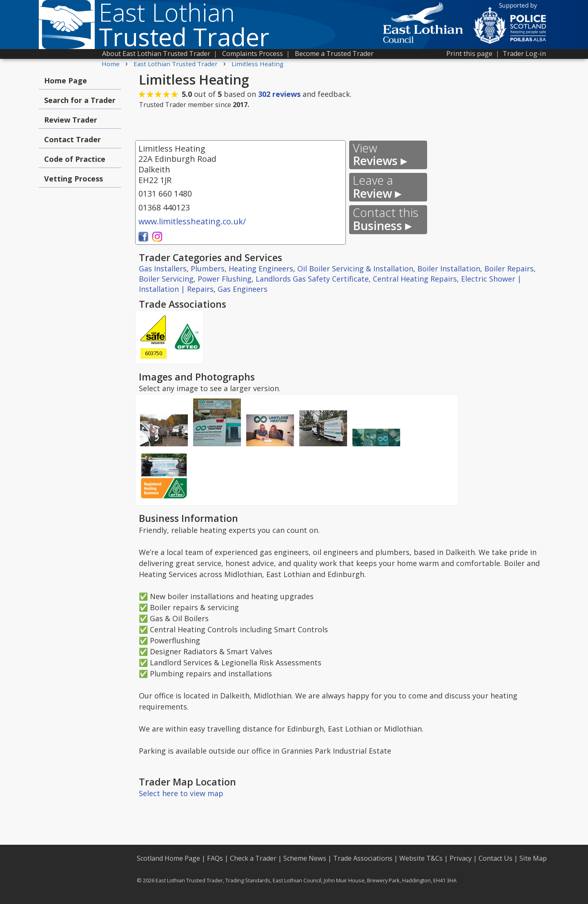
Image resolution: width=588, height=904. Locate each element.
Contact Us (496, 858)
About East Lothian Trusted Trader (156, 54)
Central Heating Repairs (415, 279)
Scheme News (305, 858)
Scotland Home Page (168, 858)
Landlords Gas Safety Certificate (312, 279)
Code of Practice (75, 159)
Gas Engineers (243, 289)
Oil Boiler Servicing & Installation (355, 269)
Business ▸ (385, 219)
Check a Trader (253, 858)
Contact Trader (72, 139)
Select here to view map (181, 793)
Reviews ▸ (380, 155)
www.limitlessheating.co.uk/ (192, 221)
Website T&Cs (421, 858)
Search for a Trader (80, 100)
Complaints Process (253, 54)
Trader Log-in (524, 54)
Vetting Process (73, 179)
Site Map (533, 858)
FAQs (215, 858)
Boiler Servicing (166, 279)
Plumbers (208, 269)
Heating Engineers (261, 269)
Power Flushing (225, 279)
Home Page (66, 81)
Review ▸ (377, 187)
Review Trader (71, 120)
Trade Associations (363, 858)
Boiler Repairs (509, 269)
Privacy (461, 858)
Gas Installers (163, 269)
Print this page (469, 54)
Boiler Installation (449, 269)
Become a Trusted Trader (334, 54)
